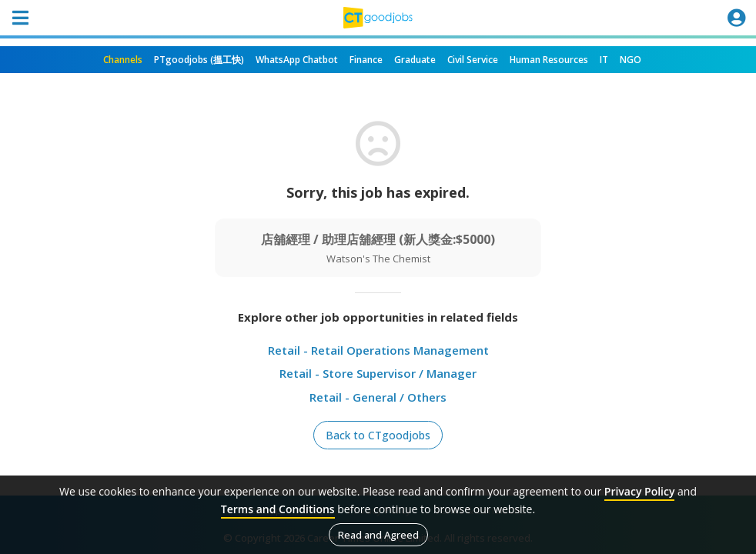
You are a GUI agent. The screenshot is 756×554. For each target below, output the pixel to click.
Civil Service (473, 60)
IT (604, 60)
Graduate (415, 60)
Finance (366, 60)
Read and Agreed (378, 535)
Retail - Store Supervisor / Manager (378, 373)
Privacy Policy (640, 491)
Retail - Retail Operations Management (378, 350)
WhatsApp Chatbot (297, 60)
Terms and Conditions (278, 509)
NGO (631, 60)
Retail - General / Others (378, 397)
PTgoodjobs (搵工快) (199, 60)
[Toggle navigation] (20, 18)
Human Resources (549, 60)
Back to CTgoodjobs (378, 435)
